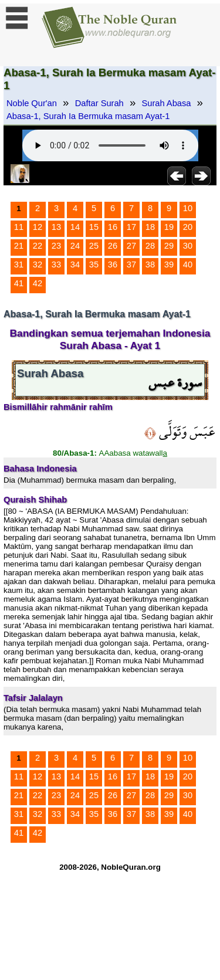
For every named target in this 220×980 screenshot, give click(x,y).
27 (131, 246)
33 (56, 265)
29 (169, 246)
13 (56, 227)
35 (94, 265)
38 (150, 265)
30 (188, 246)
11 (19, 227)
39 (169, 265)
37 (131, 265)
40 (188, 265)
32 (38, 265)
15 (94, 227)
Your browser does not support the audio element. (110, 145)
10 (188, 208)
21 (19, 246)
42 (38, 283)
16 (113, 227)
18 (150, 227)
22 (38, 246)
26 (113, 246)
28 (150, 246)
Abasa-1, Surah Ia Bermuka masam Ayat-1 (88, 116)
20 (188, 227)
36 (113, 265)
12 (38, 227)
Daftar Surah (99, 103)
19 (169, 227)
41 (19, 283)
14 (75, 227)
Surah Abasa (167, 103)
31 (19, 265)
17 (131, 227)
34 (75, 265)
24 (75, 246)
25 (94, 246)
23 (56, 246)
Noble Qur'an (32, 103)
